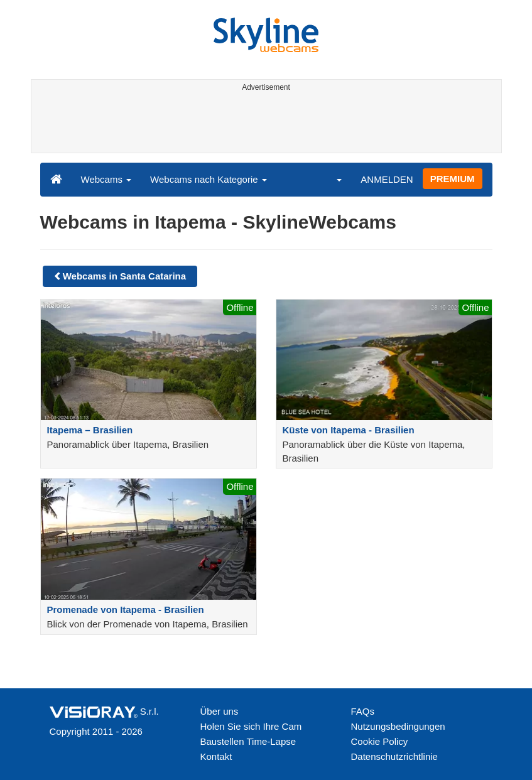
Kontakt (216, 756)
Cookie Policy (380, 741)
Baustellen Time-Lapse (248, 741)
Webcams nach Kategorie (209, 179)
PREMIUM (453, 179)
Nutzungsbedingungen (398, 726)
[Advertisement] (264, 124)
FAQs (363, 711)
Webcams (106, 179)
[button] (331, 179)
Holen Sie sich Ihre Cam (251, 726)
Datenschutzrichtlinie (394, 756)
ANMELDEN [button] (387, 179)
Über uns (220, 711)
